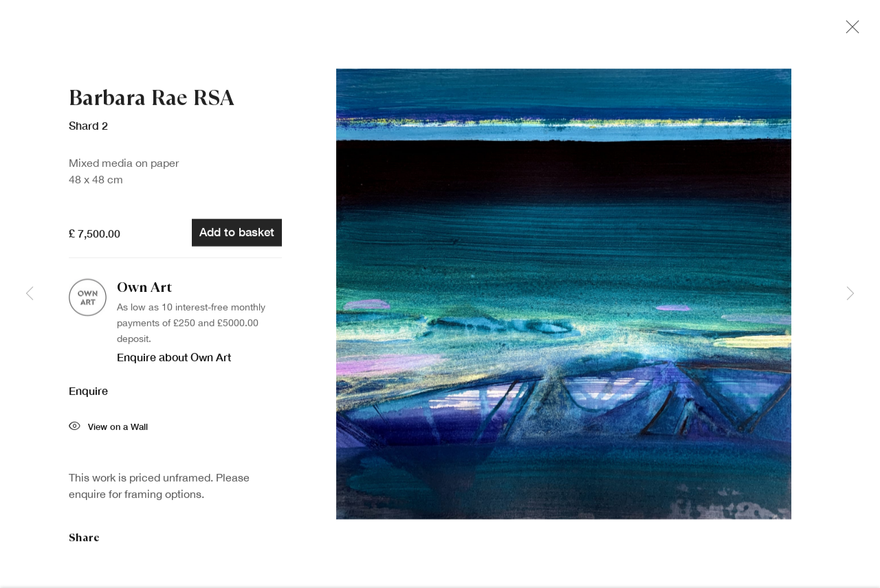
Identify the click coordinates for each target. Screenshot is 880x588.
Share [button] (84, 540)
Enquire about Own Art (174, 360)
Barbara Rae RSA (152, 101)
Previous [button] (30, 294)
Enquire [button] (88, 393)
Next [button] (850, 294)
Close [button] (849, 31)
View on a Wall (108, 430)
